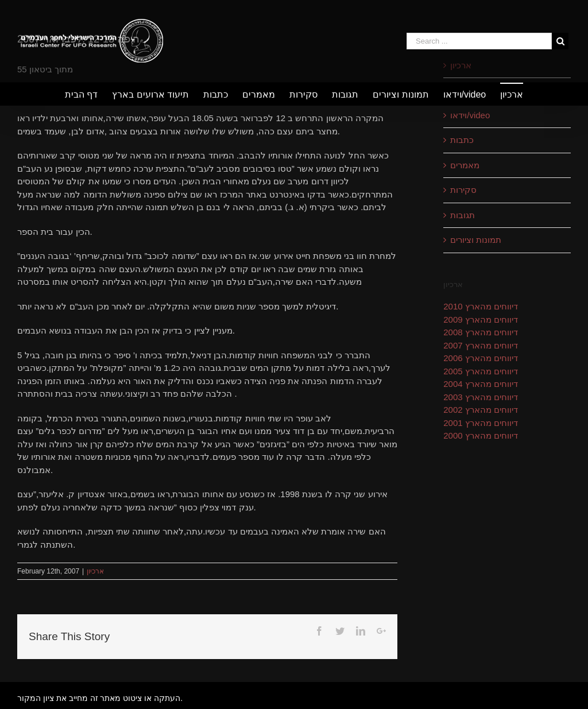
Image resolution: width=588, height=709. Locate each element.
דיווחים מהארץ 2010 (481, 306)
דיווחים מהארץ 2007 (481, 345)
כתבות (462, 140)
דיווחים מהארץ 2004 (481, 384)
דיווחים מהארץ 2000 (481, 435)
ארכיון (95, 571)
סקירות (463, 190)
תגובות (463, 215)
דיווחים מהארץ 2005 (481, 371)
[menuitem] (88, 94)
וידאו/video (470, 115)
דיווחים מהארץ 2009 (481, 319)
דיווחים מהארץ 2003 (481, 397)
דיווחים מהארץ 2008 (481, 332)
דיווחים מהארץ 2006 (481, 358)
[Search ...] (479, 41)
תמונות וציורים (476, 240)
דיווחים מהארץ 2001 (481, 423)
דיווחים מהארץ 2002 (481, 410)
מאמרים (465, 165)
